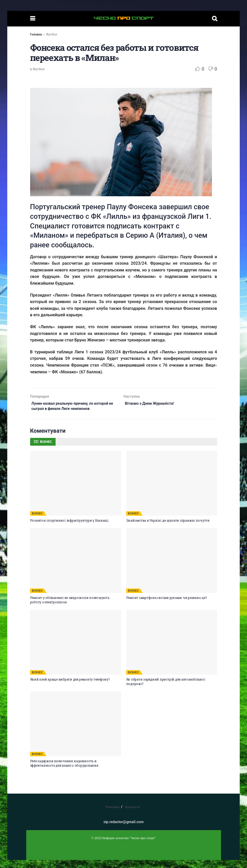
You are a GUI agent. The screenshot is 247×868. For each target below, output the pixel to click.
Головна (36, 34)
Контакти (132, 815)
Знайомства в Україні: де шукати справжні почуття (168, 528)
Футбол (51, 34)
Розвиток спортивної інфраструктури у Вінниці (69, 528)
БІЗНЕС (38, 521)
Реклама (112, 815)
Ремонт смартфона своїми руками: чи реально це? (166, 606)
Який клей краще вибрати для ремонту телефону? (70, 687)
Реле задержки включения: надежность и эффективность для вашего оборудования (64, 771)
